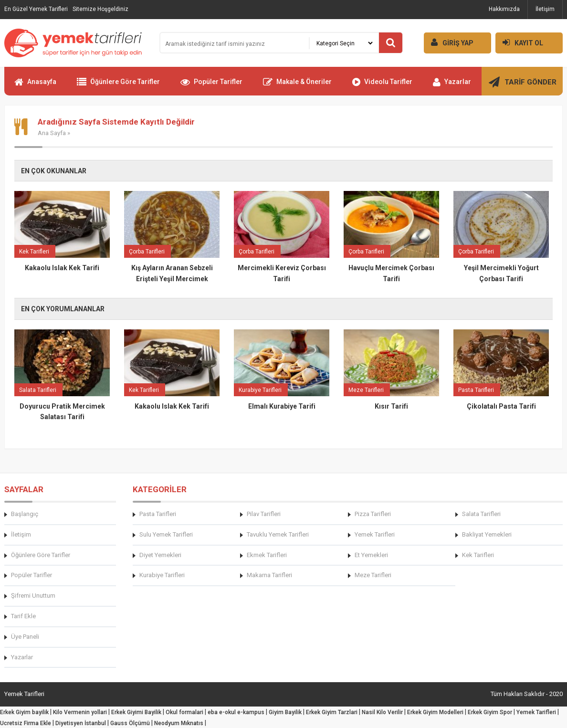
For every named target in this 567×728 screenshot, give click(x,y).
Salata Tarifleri (481, 514)
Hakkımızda (504, 9)
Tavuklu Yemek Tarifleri (278, 534)
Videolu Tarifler (382, 86)
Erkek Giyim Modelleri (435, 712)
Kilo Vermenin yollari (80, 712)
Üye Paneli (25, 637)
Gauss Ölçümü (130, 723)
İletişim (545, 9)
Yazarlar (452, 86)
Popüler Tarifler (211, 86)
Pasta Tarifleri (158, 514)
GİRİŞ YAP (449, 42)
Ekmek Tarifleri (267, 555)
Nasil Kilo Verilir (382, 712)
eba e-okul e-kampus (236, 712)
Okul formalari (184, 712)
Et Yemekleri (371, 555)
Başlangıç (25, 514)
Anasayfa (35, 86)
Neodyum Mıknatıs (179, 723)
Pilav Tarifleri (264, 514)
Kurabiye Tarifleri (162, 575)
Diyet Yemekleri (160, 555)
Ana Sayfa (52, 133)
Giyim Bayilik (285, 712)
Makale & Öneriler (297, 86)
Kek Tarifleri (478, 555)
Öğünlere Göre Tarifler (118, 86)
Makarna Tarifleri (269, 575)
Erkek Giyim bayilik (24, 712)
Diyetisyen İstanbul (81, 723)
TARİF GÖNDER (523, 86)
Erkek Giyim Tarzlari (332, 712)
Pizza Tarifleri (373, 514)
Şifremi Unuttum (33, 596)
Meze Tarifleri (373, 575)
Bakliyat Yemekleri (487, 534)
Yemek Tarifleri (375, 534)
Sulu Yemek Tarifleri (166, 534)
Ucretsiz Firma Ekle (26, 723)
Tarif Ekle (23, 616)
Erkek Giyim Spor (490, 712)
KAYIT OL (519, 42)
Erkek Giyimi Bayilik (136, 712)
